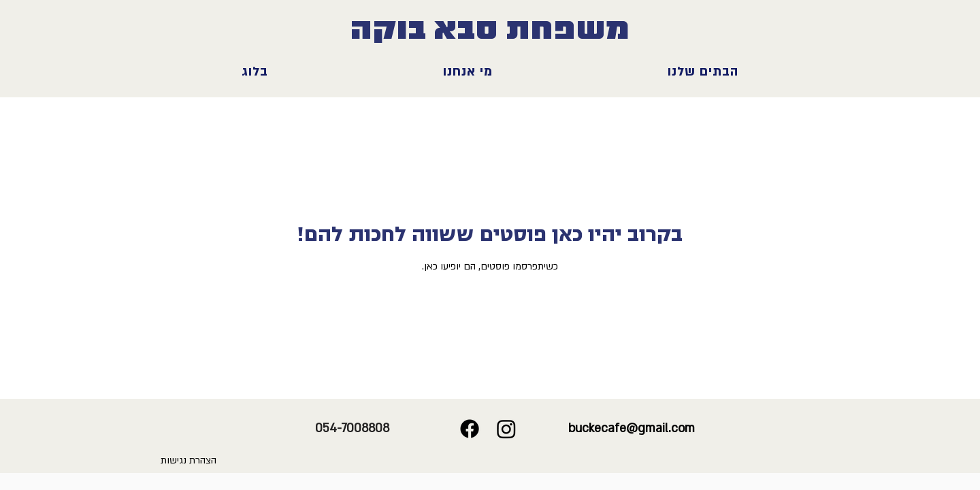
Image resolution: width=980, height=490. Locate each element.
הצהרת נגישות (189, 460)
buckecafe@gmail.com (632, 428)
